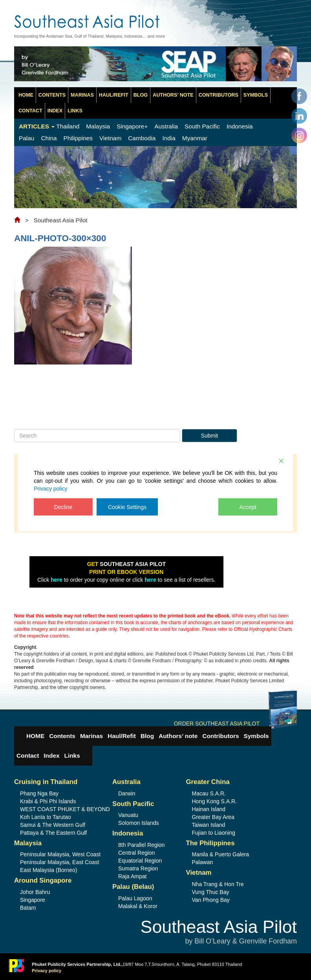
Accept (248, 507)
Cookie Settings (127, 507)
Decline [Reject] (63, 507)
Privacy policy (51, 488)
